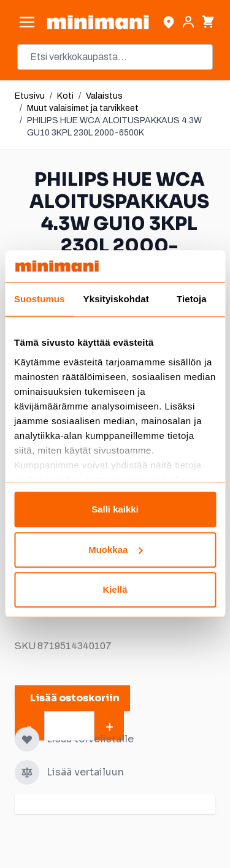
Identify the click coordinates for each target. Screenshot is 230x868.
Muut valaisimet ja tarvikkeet (83, 108)
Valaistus (104, 96)
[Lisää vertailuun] (27, 772)
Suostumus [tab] (40, 299)
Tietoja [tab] (192, 299)
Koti (65, 96)
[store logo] (98, 22)
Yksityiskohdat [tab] (116, 299)
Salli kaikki (115, 510)
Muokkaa (115, 550)
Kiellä (115, 590)
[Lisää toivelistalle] (27, 739)
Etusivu (30, 96)
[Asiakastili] (188, 22)
